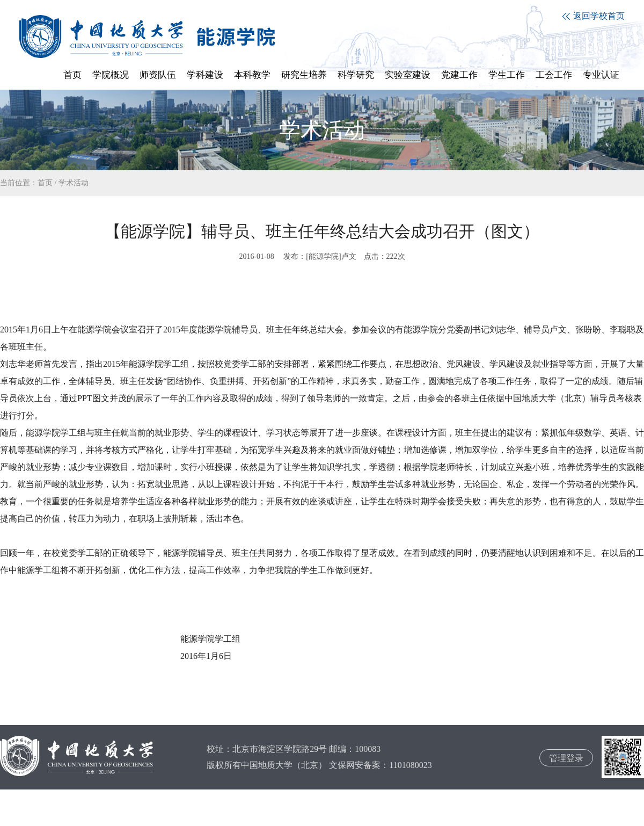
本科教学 (252, 75)
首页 (72, 75)
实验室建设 (408, 75)
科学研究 (356, 75)
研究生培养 (304, 75)
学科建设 (205, 75)
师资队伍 (158, 75)
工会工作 (554, 75)
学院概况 (111, 75)
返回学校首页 (594, 16)
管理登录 (566, 758)
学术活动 (74, 183)
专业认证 (601, 75)
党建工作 (459, 75)
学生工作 (507, 75)
